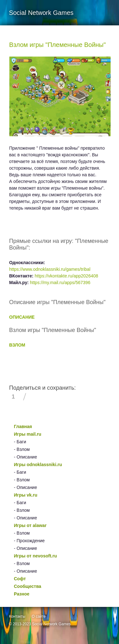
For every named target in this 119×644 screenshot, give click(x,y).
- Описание (26, 457)
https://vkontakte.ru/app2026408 (66, 276)
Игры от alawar (30, 525)
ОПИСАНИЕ (22, 317)
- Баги (20, 442)
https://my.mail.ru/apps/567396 (60, 283)
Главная (23, 426)
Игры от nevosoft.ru (35, 556)
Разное (22, 594)
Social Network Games (51, 624)
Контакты (17, 616)
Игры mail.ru (28, 434)
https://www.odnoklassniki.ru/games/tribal (50, 269)
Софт (20, 579)
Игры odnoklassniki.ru (38, 465)
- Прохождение (29, 541)
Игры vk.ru (26, 495)
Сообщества (28, 586)
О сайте (39, 616)
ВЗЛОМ (17, 345)
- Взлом (22, 449)
